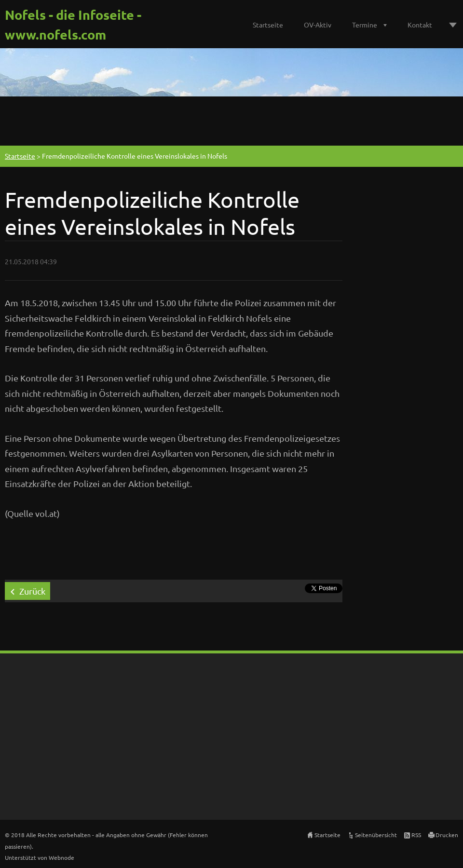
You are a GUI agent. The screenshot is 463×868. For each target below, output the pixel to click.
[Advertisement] (231, 119)
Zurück (32, 591)
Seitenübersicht (376, 835)
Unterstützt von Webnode (40, 857)
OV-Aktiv (318, 25)
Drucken (447, 835)
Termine (365, 25)
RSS (416, 835)
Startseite (268, 25)
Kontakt (420, 25)
